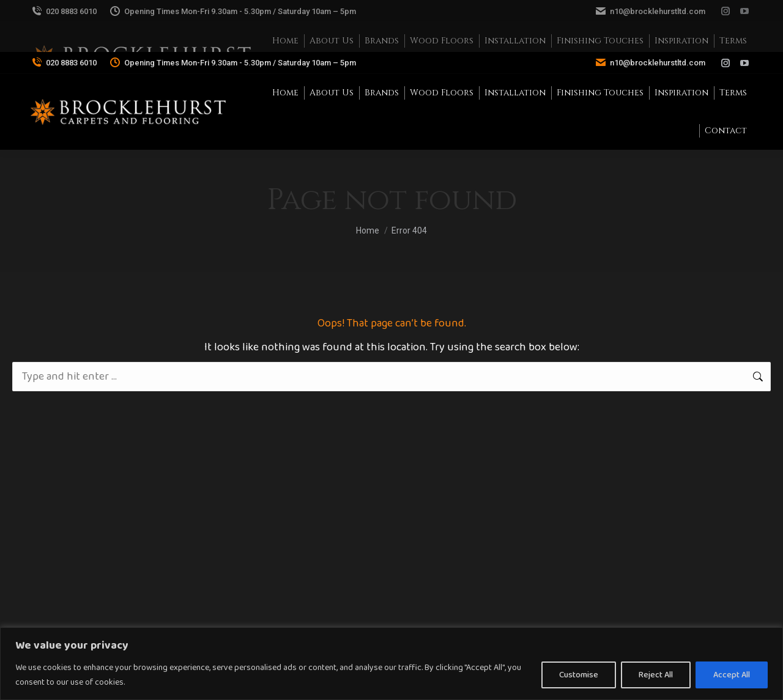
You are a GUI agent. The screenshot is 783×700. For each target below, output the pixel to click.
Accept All (732, 675)
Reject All (656, 675)
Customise (579, 675)
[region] (391, 664)
